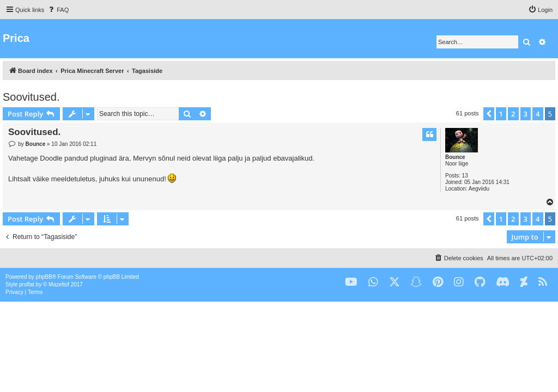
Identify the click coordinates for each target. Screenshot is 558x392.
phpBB (44, 277)
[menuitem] (58, 10)
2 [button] (513, 114)
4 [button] (538, 114)
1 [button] (501, 114)
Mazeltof (59, 284)
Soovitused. (31, 97)
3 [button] (526, 114)
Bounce (455, 157)
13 (465, 176)
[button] (489, 114)
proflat (27, 284)
